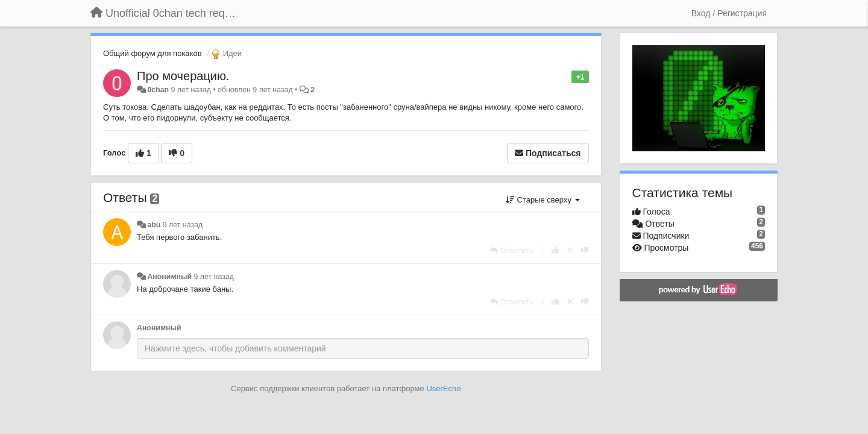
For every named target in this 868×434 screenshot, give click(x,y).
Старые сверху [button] (543, 200)
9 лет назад (183, 225)
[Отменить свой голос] (570, 250)
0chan (158, 90)
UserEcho (443, 388)
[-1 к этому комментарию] (585, 250)
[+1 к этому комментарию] (555, 250)
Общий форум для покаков (153, 53)
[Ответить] (512, 250)
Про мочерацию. (183, 76)
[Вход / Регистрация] (729, 13)
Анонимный (169, 277)
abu (154, 225)
